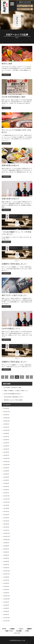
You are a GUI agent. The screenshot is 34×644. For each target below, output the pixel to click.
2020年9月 (6, 543)
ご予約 (27, 631)
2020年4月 (6, 558)
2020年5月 (6, 555)
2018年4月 (6, 611)
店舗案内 (29, 629)
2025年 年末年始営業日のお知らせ (12, 394)
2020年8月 (6, 546)
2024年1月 (6, 427)
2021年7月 (6, 511)
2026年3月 (6, 408)
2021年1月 (6, 530)
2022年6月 (6, 477)
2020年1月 (6, 568)
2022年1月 (6, 493)
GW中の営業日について (11, 329)
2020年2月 (6, 565)
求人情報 (19, 631)
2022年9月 (6, 468)
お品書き (12, 629)
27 (22, 377)
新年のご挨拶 (7, 64)
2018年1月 (6, 615)
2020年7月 (6, 549)
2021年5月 (6, 518)
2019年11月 (7, 574)
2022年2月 (6, 490)
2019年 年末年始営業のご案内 (14, 97)
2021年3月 (6, 524)
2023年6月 (6, 440)
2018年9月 (6, 602)
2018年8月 (6, 605)
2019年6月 (6, 583)
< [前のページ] (7, 377)
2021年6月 (6, 515)
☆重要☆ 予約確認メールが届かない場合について (16, 391)
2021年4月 (6, 521)
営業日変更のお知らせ (10, 165)
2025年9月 (6, 415)
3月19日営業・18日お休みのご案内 (12, 388)
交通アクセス (9, 631)
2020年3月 (6, 561)
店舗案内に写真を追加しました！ (15, 264)
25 (12, 377)
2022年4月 (6, 483)
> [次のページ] (27, 377)
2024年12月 (7, 418)
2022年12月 (7, 458)
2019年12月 (7, 571)
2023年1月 (6, 455)
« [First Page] (3, 377)
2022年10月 (7, 465)
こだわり (21, 629)
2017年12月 (7, 618)
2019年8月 (6, 577)
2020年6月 (6, 552)
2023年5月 (6, 443)
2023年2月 (6, 452)
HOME (4, 629)
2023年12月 (7, 430)
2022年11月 (7, 462)
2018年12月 (7, 596)
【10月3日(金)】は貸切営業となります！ (14, 397)
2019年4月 (6, 586)
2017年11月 (7, 621)
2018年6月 (6, 608)
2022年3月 (6, 486)
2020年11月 (7, 536)
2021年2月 (6, 527)
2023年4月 (6, 446)
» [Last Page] (31, 377)
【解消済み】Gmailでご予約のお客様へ (13, 400)
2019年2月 (6, 593)
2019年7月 (6, 580)
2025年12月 (7, 412)
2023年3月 (6, 449)
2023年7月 (6, 437)
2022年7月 (6, 474)
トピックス (17, 633)
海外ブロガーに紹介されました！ (15, 295)
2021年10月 (7, 502)
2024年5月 (6, 424)
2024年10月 (7, 421)
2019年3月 (6, 590)
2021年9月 (6, 505)
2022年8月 (6, 471)
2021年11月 (7, 499)
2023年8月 (6, 433)
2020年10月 (7, 540)
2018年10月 (7, 599)
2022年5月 (6, 480)
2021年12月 (7, 496)
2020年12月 (7, 533)
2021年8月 (6, 508)
